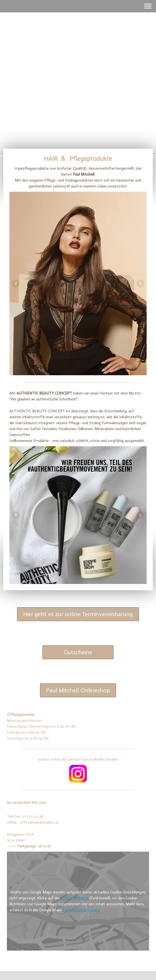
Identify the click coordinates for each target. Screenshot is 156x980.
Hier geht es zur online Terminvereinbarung (78, 614)
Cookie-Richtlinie (74, 898)
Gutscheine (78, 652)
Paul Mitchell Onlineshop (78, 690)
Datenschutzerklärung (81, 910)
